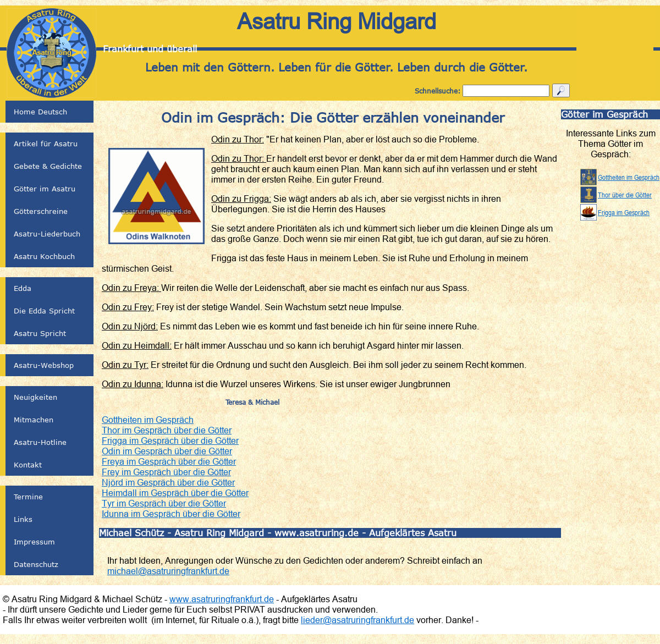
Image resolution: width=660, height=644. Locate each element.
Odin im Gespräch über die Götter (167, 451)
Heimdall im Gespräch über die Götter (175, 493)
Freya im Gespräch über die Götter (169, 461)
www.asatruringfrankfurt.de (222, 599)
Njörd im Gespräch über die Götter (168, 482)
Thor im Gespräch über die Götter (167, 430)
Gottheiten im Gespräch (148, 420)
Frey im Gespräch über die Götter (166, 472)
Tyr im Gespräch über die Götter (164, 503)
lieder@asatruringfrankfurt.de (358, 620)
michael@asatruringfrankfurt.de (168, 571)
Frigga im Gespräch (624, 212)
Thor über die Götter (625, 195)
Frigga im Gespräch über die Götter (170, 441)
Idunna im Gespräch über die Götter (171, 514)
